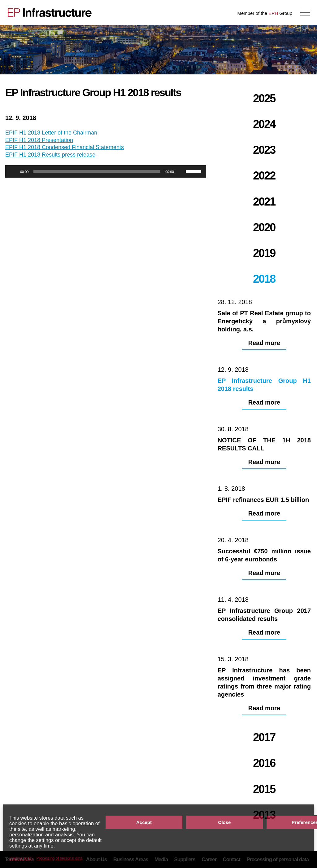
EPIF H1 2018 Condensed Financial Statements (65, 147)
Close (225, 822)
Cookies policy (21, 858)
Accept (144, 822)
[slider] (97, 171)
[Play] (13, 171)
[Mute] (181, 171)
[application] (106, 171)
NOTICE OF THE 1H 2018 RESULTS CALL (294, 50)
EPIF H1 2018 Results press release (50, 155)
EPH (273, 13)
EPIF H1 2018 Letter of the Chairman (51, 133)
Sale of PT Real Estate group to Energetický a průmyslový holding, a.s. (23, 50)
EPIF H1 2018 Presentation (39, 140)
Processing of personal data (59, 858)
